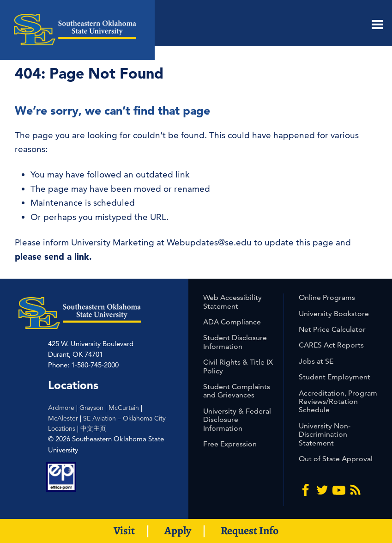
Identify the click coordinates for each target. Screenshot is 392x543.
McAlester (63, 418)
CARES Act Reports (331, 345)
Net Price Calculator (332, 329)
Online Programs (327, 297)
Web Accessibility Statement (232, 302)
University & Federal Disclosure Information (237, 420)
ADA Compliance (232, 322)
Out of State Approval (336, 459)
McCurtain (124, 408)
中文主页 (93, 428)
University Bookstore (334, 314)
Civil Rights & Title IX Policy (238, 366)
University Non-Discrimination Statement (325, 434)
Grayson (91, 408)
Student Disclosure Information (235, 342)
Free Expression (230, 444)
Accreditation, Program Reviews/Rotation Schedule (338, 402)
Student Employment (335, 377)
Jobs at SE (316, 361)
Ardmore (61, 408)
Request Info (250, 531)
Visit (124, 531)
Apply (178, 531)
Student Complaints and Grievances (237, 391)
